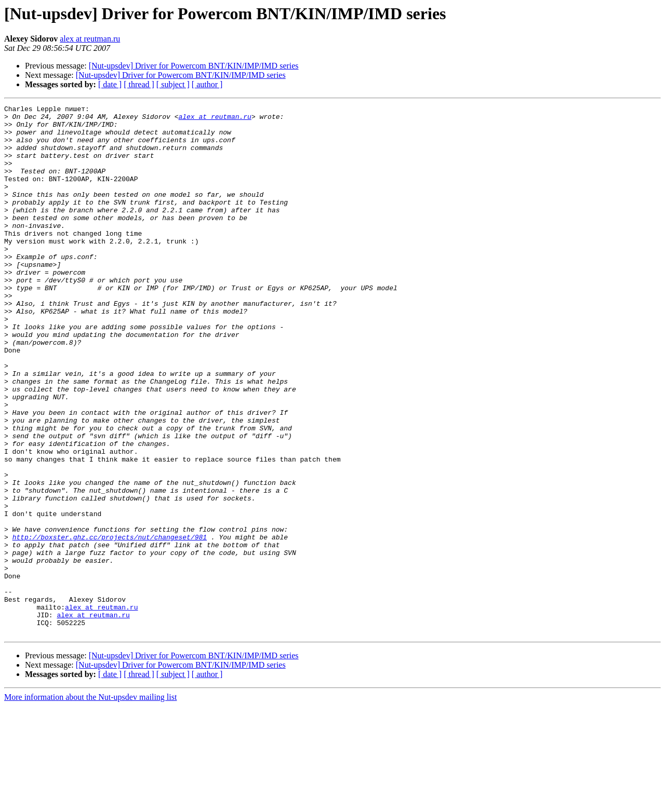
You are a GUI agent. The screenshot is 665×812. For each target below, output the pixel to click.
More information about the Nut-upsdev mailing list (90, 803)
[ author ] (207, 84)
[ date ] (110, 84)
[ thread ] (139, 84)
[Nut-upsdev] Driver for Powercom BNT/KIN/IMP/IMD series (194, 66)
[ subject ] (173, 84)
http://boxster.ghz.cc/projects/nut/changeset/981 (110, 624)
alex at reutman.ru (90, 39)
